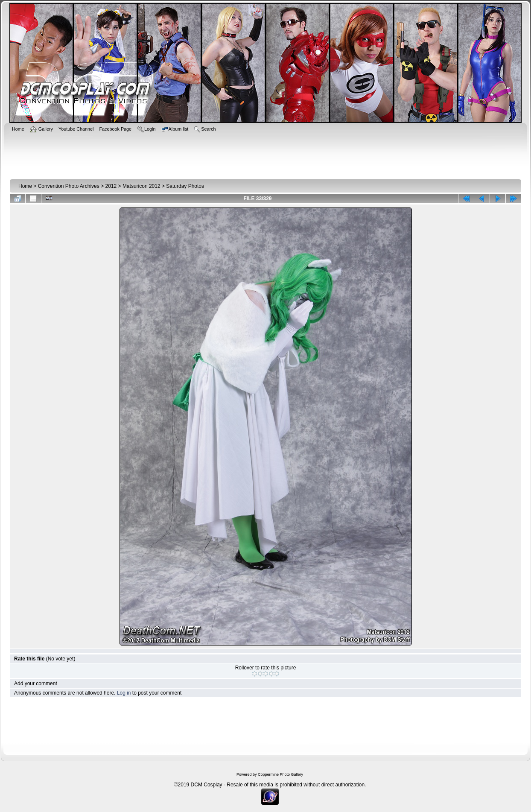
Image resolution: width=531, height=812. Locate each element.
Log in (124, 693)
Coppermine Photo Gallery (280, 774)
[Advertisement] (265, 155)
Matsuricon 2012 (142, 186)
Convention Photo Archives (69, 186)
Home (25, 186)
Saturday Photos (185, 186)
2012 (111, 186)
